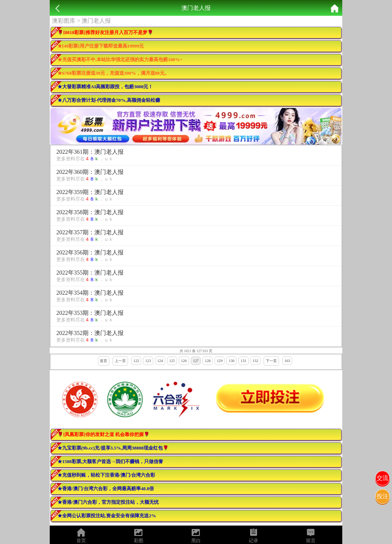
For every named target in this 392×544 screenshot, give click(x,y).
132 (256, 361)
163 (287, 361)
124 (160, 361)
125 (172, 361)
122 (136, 361)
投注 (382, 496)
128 (208, 361)
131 (244, 361)
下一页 (271, 361)
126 (184, 361)
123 (148, 361)
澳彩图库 (64, 21)
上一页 (120, 361)
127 (196, 361)
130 (231, 361)
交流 (382, 478)
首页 (103, 361)
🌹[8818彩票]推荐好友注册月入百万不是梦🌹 (105, 32)
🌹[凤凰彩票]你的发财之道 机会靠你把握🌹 (103, 434)
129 (220, 361)
